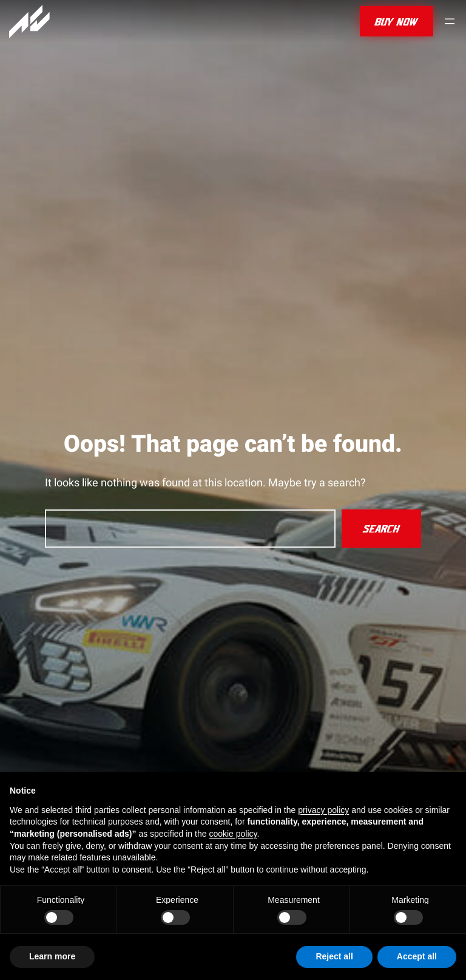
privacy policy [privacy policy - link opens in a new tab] (323, 810)
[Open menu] (450, 21)
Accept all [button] (417, 956)
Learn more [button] (52, 956)
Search (381, 528)
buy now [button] (396, 21)
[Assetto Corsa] (29, 22)
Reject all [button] (334, 956)
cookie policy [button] (233, 834)
